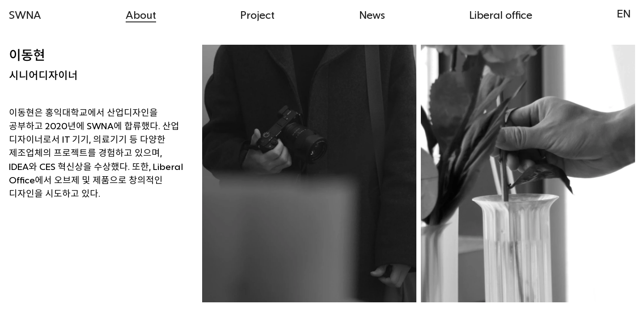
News (372, 15)
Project (257, 15)
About (141, 15)
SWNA (25, 15)
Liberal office (501, 15)
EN (624, 13)
